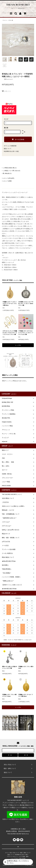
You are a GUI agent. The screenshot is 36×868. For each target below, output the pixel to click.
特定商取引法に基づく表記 (11, 151)
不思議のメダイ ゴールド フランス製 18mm (26, 695)
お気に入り (6, 91)
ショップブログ (14, 858)
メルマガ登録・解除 (23, 856)
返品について (8, 149)
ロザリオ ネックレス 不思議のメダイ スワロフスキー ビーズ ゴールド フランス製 (10, 333)
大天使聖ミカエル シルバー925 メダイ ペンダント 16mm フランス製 (26, 304)
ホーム (7, 853)
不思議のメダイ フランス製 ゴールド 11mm (9, 695)
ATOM (24, 858)
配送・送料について (25, 853)
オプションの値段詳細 (10, 146)
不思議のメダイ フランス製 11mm (26, 667)
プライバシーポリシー (12, 856)
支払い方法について (14, 853)
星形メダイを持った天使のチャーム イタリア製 (10, 667)
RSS (20, 858)
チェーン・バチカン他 (8, 20)
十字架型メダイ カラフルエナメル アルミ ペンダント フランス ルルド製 (26, 333)
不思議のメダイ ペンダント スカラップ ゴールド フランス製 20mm (10, 304)
